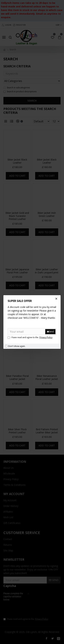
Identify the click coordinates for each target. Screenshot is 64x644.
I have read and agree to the (30, 337)
